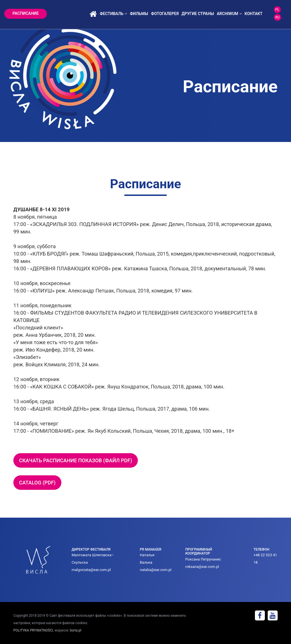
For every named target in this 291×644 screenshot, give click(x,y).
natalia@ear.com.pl (156, 570)
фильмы (139, 14)
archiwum (229, 14)
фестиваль (113, 14)
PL (277, 10)
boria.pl (76, 630)
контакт (254, 14)
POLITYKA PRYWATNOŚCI (33, 630)
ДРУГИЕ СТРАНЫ (198, 14)
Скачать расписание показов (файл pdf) (76, 460)
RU (278, 17)
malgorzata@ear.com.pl (91, 570)
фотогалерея (165, 14)
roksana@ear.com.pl (202, 567)
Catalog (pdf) (37, 483)
